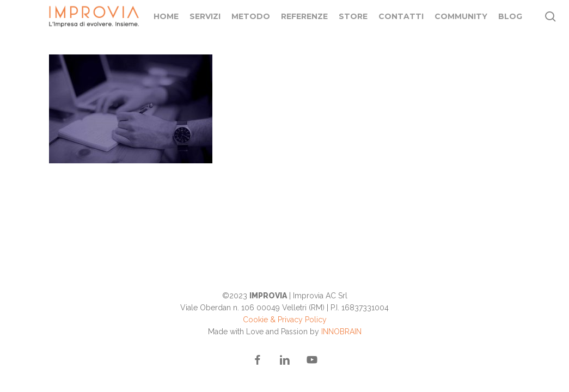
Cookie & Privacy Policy (285, 320)
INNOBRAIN (341, 332)
